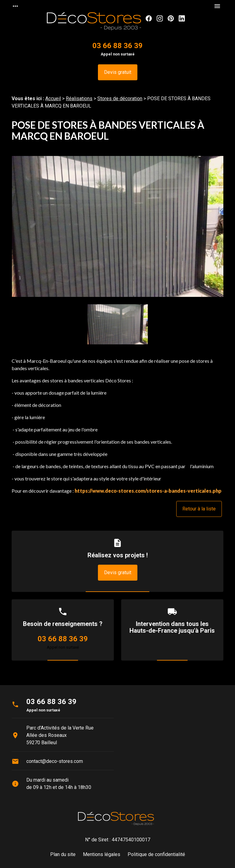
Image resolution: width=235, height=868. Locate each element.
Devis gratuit (118, 72)
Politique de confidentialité (156, 854)
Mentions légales (102, 854)
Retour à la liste (199, 509)
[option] (118, 230)
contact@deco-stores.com (55, 761)
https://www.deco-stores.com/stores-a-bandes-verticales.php (148, 491)
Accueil (53, 99)
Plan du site (63, 854)
